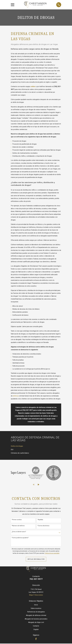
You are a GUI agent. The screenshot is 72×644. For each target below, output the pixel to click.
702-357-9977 (36, 579)
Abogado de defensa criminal (36, 615)
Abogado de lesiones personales (36, 619)
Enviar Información (36, 559)
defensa (16, 396)
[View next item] (39, 485)
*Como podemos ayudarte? (20, 538)
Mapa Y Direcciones (36, 595)
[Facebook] (36, 639)
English (36, 629)
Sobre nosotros (36, 608)
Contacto (36, 626)
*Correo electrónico (43, 526)
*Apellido (40, 520)
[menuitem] (36, 446)
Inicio (36, 605)
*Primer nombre (17, 520)
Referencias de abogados (36, 612)
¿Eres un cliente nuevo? (19, 532)
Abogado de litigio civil (36, 622)
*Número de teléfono (18, 526)
